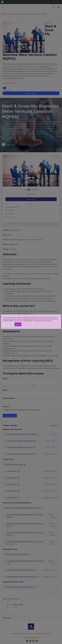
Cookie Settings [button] (8, 324)
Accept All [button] (18, 324)
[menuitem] (2, 2)
